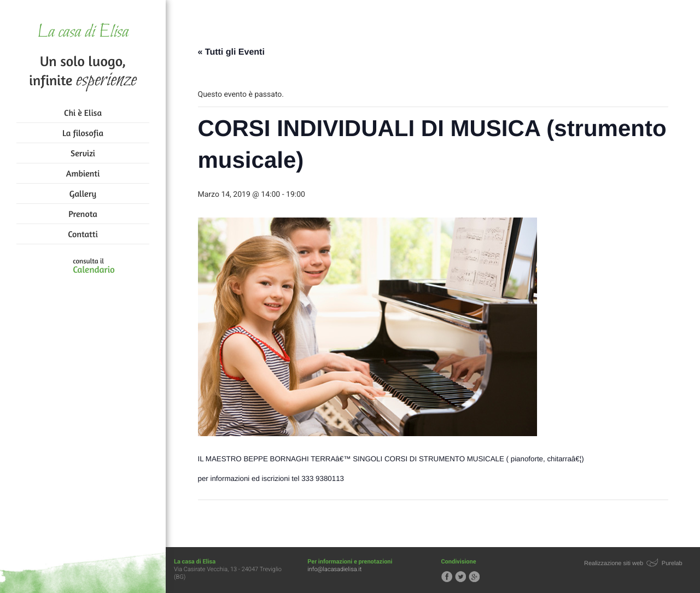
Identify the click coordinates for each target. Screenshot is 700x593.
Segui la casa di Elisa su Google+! (474, 577)
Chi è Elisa (83, 113)
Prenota (83, 214)
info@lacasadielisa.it (334, 569)
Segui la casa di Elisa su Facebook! (447, 577)
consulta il (94, 266)
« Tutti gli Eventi (231, 52)
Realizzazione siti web (614, 563)
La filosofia (83, 133)
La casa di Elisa (83, 33)
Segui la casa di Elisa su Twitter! (460, 577)
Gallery (83, 193)
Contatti (83, 234)
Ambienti (83, 173)
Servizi (83, 153)
